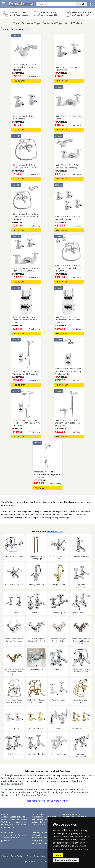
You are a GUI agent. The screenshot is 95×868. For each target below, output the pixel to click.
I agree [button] (58, 855)
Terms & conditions (36, 856)
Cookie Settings (18, 856)
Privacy (5, 856)
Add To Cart (19, 81)
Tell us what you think (58, 801)
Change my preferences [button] (66, 860)
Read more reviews (36, 801)
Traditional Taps (55, 531)
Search (81, 4)
